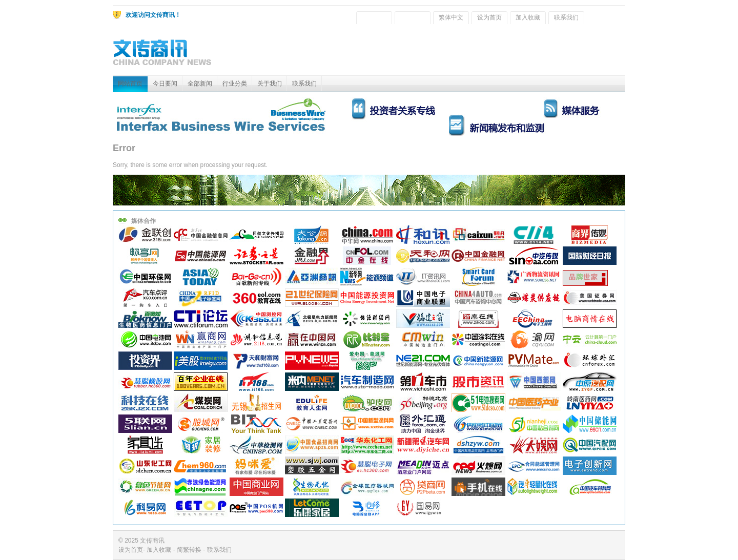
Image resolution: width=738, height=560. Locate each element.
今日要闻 (165, 84)
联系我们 (566, 17)
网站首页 (130, 84)
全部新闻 (200, 84)
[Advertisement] (439, 52)
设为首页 (489, 17)
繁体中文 (451, 17)
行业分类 (235, 84)
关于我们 (270, 84)
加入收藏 (528, 17)
